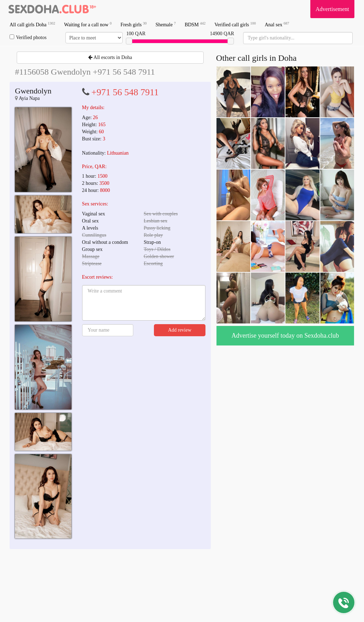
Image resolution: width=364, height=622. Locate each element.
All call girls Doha (32, 24)
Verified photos (28, 37)
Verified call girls (235, 24)
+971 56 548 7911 (125, 92)
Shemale (165, 24)
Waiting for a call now (88, 24)
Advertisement (332, 9)
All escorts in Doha (110, 57)
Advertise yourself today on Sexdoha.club (285, 336)
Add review (180, 330)
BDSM (195, 24)
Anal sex (277, 24)
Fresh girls (134, 24)
